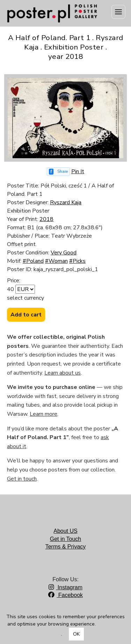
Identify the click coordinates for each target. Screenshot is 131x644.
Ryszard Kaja (66, 202)
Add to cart (26, 315)
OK (76, 634)
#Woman (56, 261)
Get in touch (22, 479)
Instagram (65, 587)
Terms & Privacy (66, 547)
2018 (46, 219)
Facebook (65, 595)
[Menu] (118, 12)
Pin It (78, 171)
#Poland (33, 261)
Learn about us (63, 373)
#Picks (77, 261)
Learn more (43, 414)
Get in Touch (66, 539)
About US (65, 531)
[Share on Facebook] (58, 172)
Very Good (64, 253)
